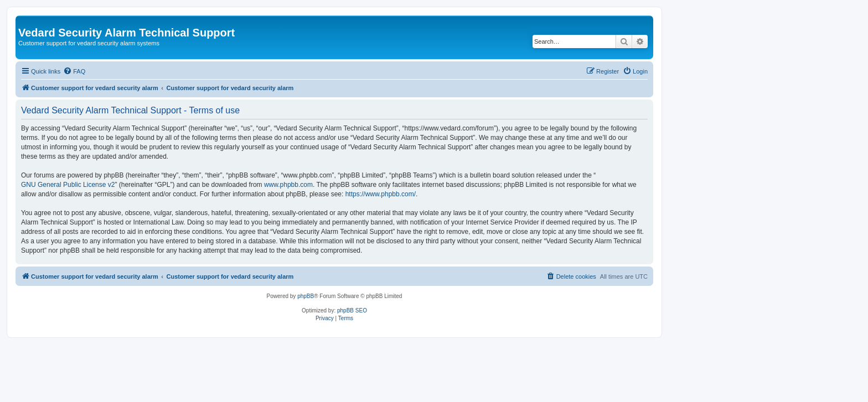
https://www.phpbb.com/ (381, 194)
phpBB (306, 296)
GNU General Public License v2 (68, 185)
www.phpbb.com (288, 185)
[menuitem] (74, 71)
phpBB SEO (352, 310)
